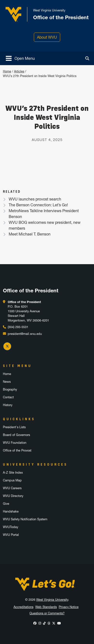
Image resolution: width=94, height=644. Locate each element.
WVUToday (11, 527)
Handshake (11, 511)
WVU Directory (13, 496)
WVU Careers (12, 488)
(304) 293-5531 (18, 327)
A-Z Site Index (13, 473)
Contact (8, 397)
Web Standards (46, 607)
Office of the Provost (17, 450)
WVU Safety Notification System (25, 519)
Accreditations (23, 607)
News (7, 382)
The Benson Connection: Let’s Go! (38, 205)
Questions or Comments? (47, 613)
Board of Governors (16, 435)
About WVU (47, 37)
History (8, 405)
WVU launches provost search (35, 199)
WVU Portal (11, 535)
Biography (10, 389)
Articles (19, 71)
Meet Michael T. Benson (30, 234)
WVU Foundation (15, 443)
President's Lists (14, 427)
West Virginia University (52, 600)
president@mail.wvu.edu (25, 334)
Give (6, 504)
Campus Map (12, 480)
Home (7, 71)
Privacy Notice (69, 607)
